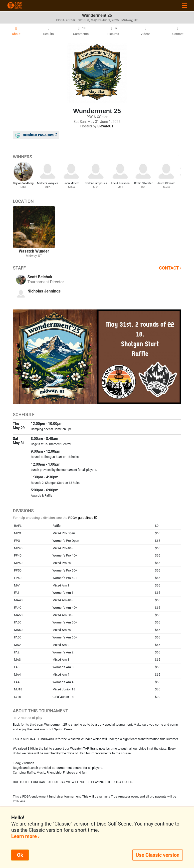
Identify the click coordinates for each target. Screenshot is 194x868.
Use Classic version (158, 855)
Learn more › (25, 836)
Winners (97, 157)
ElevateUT (106, 126)
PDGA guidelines (81, 518)
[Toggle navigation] (184, 5)
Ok (20, 855)
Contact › (170, 268)
